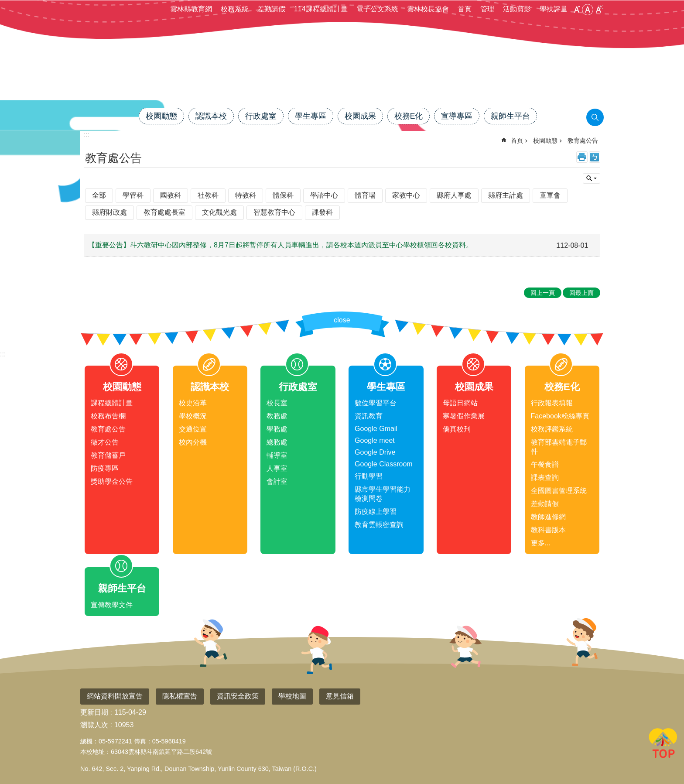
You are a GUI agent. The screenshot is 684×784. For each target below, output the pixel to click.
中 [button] (588, 10)
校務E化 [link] (409, 116)
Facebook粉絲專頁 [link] (560, 416)
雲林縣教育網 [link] (191, 9)
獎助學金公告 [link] (112, 481)
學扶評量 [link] (554, 9)
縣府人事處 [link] (454, 195)
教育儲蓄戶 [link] (108, 455)
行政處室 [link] (261, 116)
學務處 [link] (277, 429)
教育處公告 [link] (583, 140)
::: (3, 354)
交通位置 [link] (193, 429)
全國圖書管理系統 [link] (559, 491)
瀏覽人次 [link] (94, 725)
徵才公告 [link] (105, 442)
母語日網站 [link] (460, 403)
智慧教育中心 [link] (274, 212)
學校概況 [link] (193, 416)
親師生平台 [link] (510, 116)
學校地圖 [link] (292, 696)
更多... (541, 543)
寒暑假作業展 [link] (464, 416)
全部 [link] (99, 195)
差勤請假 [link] (271, 9)
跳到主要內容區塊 (5, 5)
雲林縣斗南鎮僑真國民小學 (342, 77)
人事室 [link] (277, 468)
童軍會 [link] (550, 195)
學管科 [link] (133, 195)
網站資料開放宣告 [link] (115, 696)
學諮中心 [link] (324, 195)
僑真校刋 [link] (457, 429)
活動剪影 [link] (517, 9)
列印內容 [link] (582, 157)
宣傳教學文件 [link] (112, 605)
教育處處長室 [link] (164, 212)
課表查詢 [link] (545, 478)
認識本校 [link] (211, 116)
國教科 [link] (171, 195)
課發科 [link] (322, 212)
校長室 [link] (277, 403)
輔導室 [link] (277, 455)
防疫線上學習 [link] (376, 512)
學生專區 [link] (311, 116)
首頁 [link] (465, 9)
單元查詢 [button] (592, 178)
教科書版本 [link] (548, 530)
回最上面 (663, 745)
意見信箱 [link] (340, 696)
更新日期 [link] (94, 712)
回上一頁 (543, 293)
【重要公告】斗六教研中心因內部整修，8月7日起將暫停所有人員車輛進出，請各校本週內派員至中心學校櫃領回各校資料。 (280, 245)
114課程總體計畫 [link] (321, 9)
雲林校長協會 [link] (428, 9)
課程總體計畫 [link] (112, 403)
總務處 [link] (277, 442)
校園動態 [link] (161, 116)
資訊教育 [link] (369, 416)
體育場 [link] (365, 195)
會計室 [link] (277, 481)
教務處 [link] (277, 416)
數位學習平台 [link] (376, 403)
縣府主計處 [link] (506, 195)
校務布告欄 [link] (108, 416)
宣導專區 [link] (457, 116)
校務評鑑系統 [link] (552, 429)
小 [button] (577, 10)
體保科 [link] (283, 195)
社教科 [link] (208, 195)
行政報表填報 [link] (552, 403)
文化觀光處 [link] (219, 212)
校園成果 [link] (360, 116)
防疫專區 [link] (105, 468)
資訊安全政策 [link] (238, 696)
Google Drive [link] (375, 452)
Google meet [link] (375, 440)
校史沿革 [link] (193, 403)
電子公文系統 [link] (377, 9)
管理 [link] (487, 9)
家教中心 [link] (406, 195)
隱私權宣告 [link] (180, 696)
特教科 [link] (246, 195)
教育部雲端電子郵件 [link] (559, 447)
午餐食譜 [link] (545, 464)
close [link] (342, 320)
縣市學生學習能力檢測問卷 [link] (383, 494)
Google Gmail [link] (376, 429)
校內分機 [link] (193, 442)
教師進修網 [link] (548, 517)
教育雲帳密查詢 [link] (379, 525)
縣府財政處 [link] (109, 212)
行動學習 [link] (369, 476)
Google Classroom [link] (384, 464)
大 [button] (598, 10)
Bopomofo (595, 157)
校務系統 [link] (235, 9)
